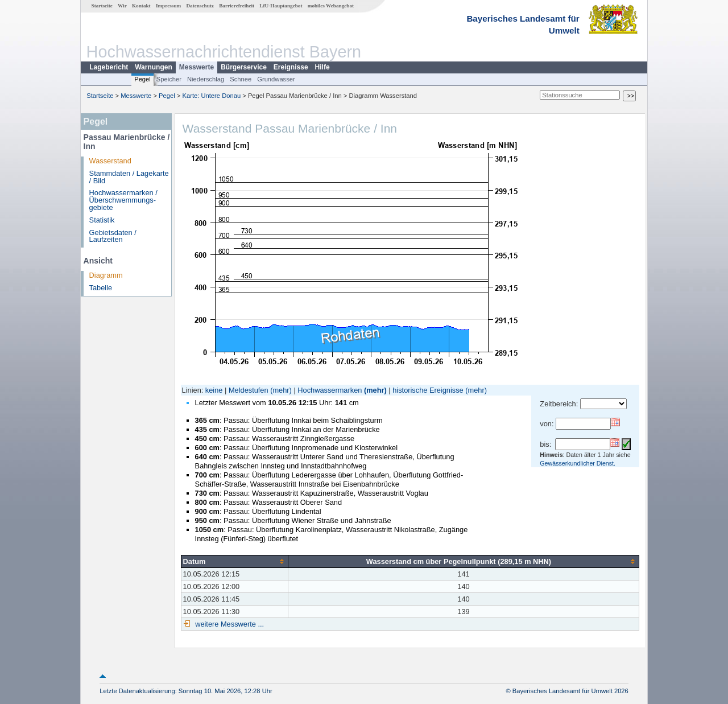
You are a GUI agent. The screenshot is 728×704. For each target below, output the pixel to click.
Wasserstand (110, 161)
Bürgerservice (244, 67)
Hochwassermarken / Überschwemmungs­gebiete (123, 200)
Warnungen (154, 67)
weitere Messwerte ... (229, 624)
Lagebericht (109, 67)
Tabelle (101, 288)
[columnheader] (234, 561)
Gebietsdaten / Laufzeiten (113, 236)
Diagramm (106, 275)
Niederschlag (206, 79)
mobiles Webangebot (331, 6)
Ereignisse (291, 67)
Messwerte (197, 67)
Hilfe (322, 67)
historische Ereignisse (428, 390)
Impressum (168, 6)
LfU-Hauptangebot (281, 6)
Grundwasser (276, 79)
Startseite (102, 6)
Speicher (169, 79)
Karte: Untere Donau (212, 96)
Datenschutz (200, 6)
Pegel (142, 79)
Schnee (241, 79)
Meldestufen (249, 390)
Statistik (102, 220)
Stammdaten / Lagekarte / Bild (129, 177)
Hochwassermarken (330, 390)
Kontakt (141, 6)
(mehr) (281, 390)
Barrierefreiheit (237, 6)
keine (214, 390)
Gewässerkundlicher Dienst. (578, 463)
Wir (122, 6)
